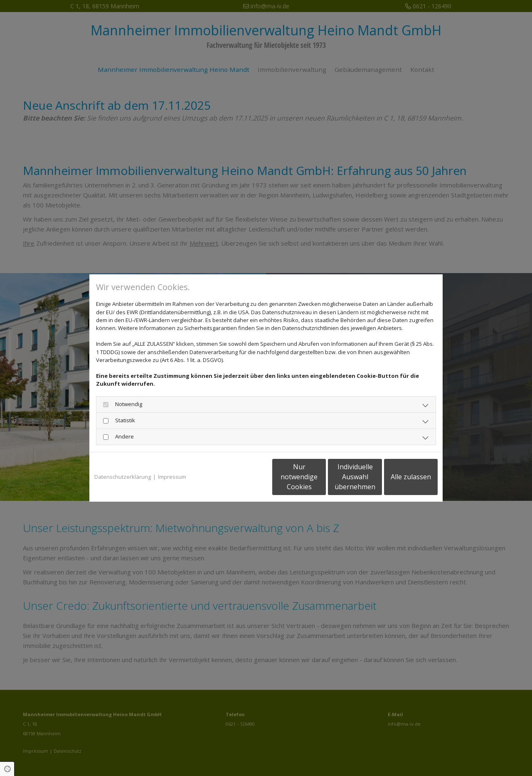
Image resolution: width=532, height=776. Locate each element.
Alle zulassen (399, 477)
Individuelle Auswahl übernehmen (320, 477)
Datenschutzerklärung (123, 477)
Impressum (172, 477)
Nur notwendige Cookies (241, 477)
